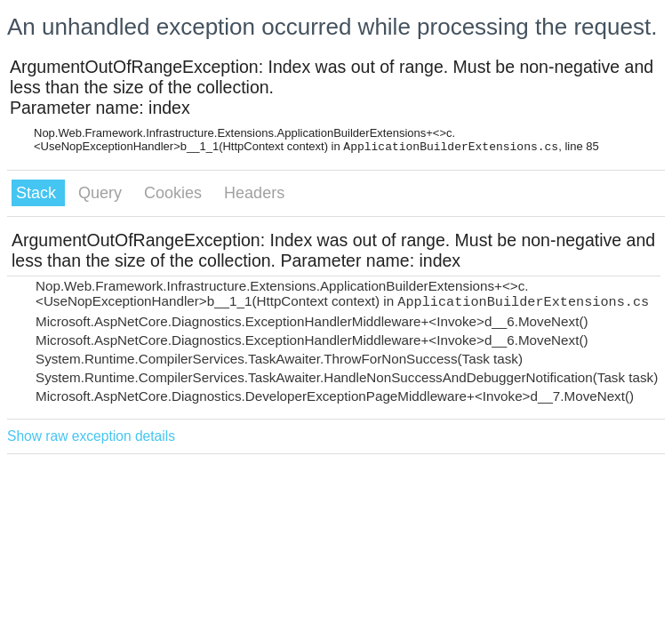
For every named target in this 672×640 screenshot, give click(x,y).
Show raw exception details (91, 436)
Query (102, 193)
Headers (254, 193)
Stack (38, 193)
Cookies (175, 193)
